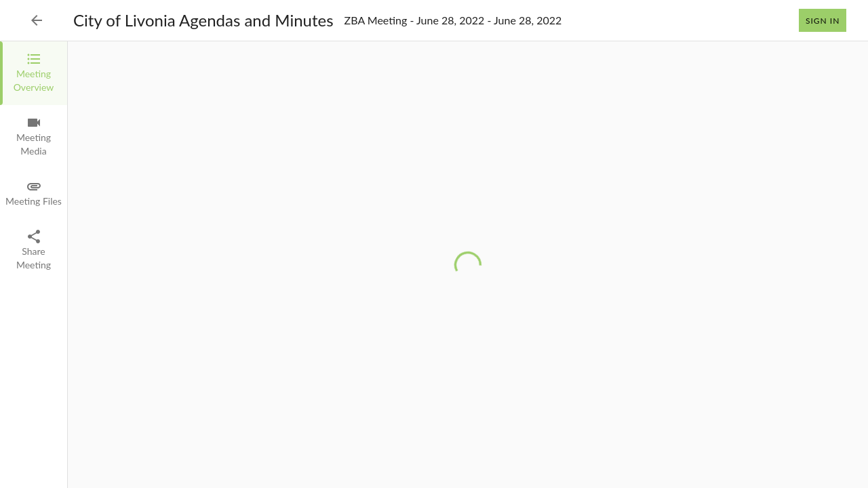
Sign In (823, 20)
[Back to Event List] (37, 20)
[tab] (34, 73)
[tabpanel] (468, 265)
